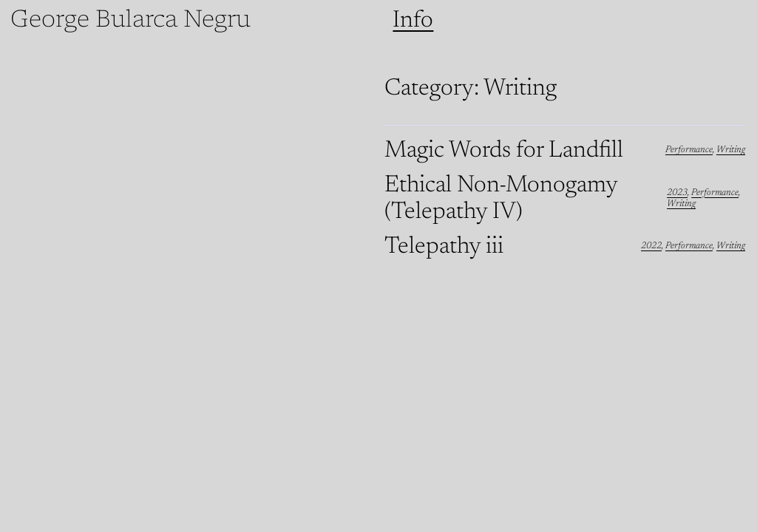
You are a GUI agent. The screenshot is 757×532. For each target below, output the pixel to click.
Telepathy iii (444, 247)
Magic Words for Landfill (504, 151)
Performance (689, 150)
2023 (677, 193)
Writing (731, 150)
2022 (651, 246)
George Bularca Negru (130, 21)
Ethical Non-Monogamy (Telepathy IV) (501, 199)
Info (413, 21)
